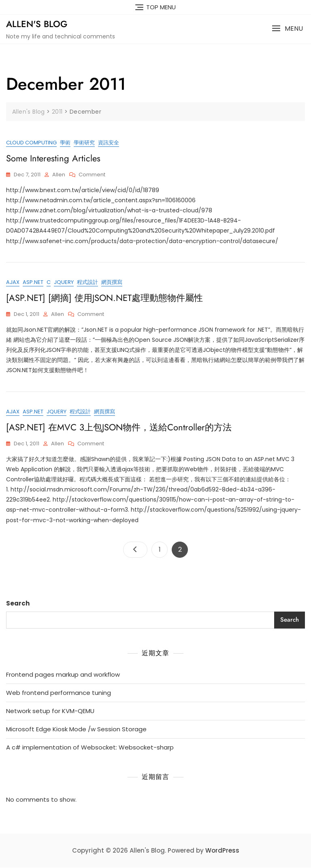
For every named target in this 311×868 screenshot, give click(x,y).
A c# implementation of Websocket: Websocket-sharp (90, 748)
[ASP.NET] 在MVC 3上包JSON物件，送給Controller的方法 (119, 428)
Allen (59, 175)
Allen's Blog (37, 24)
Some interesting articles (53, 158)
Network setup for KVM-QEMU (50, 711)
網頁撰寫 (112, 283)
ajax (13, 283)
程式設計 (87, 283)
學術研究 (84, 143)
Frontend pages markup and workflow (63, 675)
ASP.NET (33, 283)
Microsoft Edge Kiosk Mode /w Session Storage (76, 729)
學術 (65, 143)
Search (18, 604)
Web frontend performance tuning (59, 693)
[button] (287, 29)
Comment (92, 175)
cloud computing (31, 143)
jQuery (64, 283)
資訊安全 (109, 143)
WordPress (222, 851)
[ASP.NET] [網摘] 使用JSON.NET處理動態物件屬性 (104, 298)
